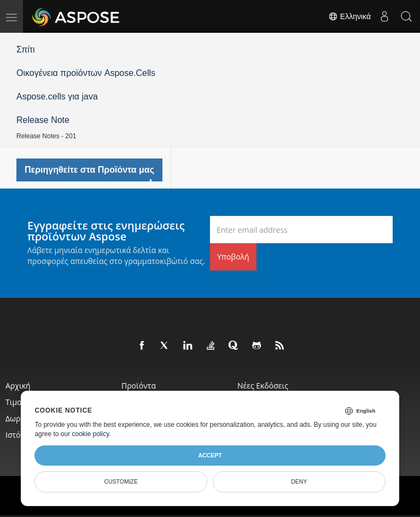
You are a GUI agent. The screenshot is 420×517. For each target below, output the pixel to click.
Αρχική (18, 386)
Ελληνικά (349, 16)
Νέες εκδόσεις (263, 386)
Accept (210, 455)
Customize (121, 481)
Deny (299, 481)
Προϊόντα (139, 386)
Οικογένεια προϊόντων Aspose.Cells (86, 73)
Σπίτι (26, 49)
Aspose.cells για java (57, 96)
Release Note (43, 120)
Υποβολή (233, 257)
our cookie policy (85, 434)
